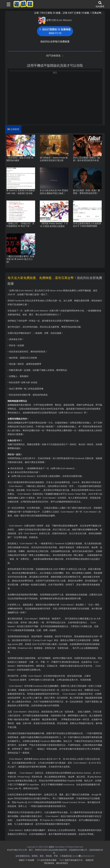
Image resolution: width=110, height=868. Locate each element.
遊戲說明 (90, 860)
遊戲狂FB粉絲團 (26, 860)
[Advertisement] (55, 94)
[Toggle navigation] (7, 4)
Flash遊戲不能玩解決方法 (71, 860)
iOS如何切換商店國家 (47, 860)
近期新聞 (15, 129)
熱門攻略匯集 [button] (55, 56)
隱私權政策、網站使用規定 (56, 863)
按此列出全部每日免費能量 (55, 41)
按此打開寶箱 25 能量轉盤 (55, 31)
